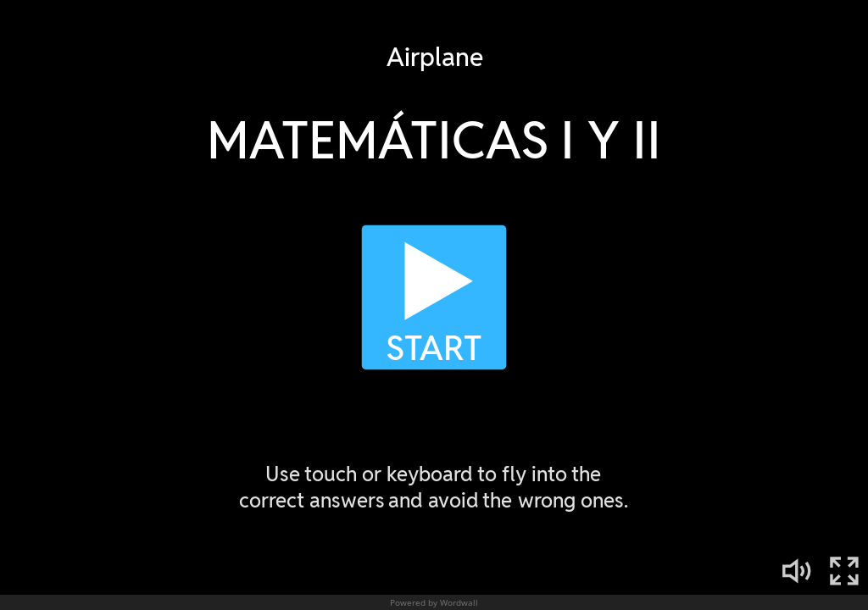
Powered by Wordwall (434, 602)
